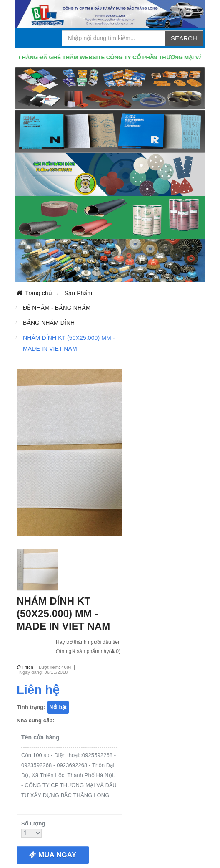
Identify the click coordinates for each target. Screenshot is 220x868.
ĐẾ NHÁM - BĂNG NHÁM (57, 308)
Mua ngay (53, 855)
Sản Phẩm (79, 293)
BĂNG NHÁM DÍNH (49, 323)
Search (184, 38)
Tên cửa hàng (40, 737)
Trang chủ (39, 293)
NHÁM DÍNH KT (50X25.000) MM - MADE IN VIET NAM (69, 343)
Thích (25, 667)
